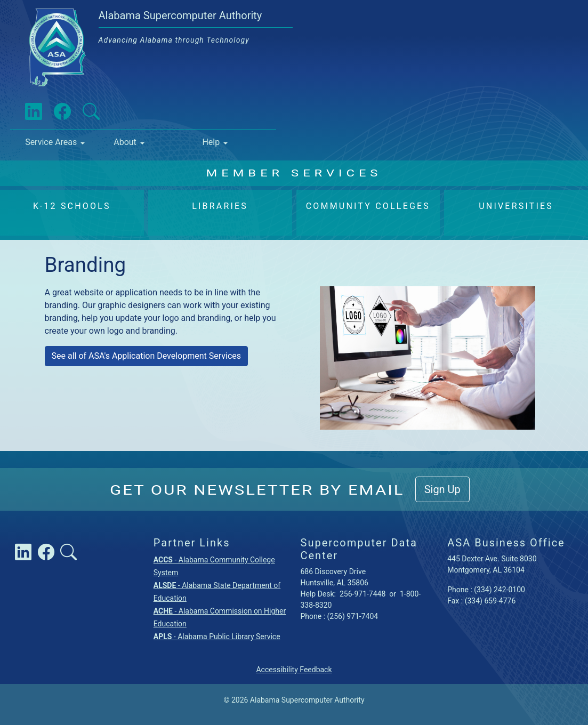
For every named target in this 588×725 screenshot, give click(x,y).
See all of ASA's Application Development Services (147, 356)
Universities (516, 206)
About (125, 142)
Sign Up (442, 489)
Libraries (220, 206)
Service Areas (51, 142)
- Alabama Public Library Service (217, 637)
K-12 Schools (72, 206)
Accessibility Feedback (294, 670)
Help (211, 142)
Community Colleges (368, 206)
